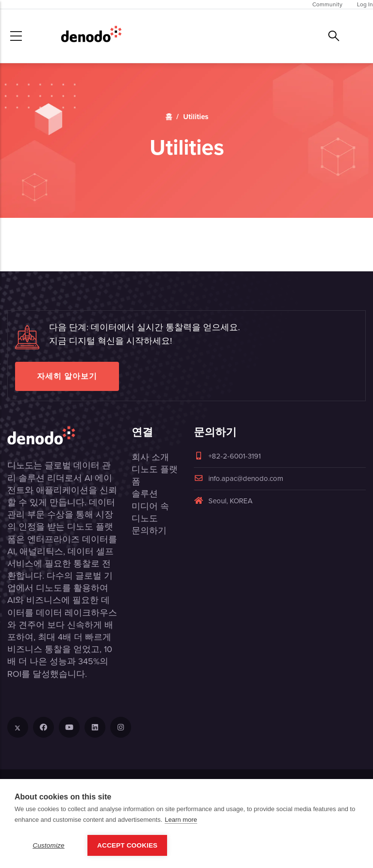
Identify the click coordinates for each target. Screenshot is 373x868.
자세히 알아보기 (67, 376)
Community (327, 4)
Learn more (181, 820)
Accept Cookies (127, 845)
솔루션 (145, 494)
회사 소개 (150, 457)
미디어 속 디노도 (150, 512)
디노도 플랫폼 (155, 475)
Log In (365, 4)
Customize (49, 845)
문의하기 (149, 531)
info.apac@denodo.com (238, 478)
